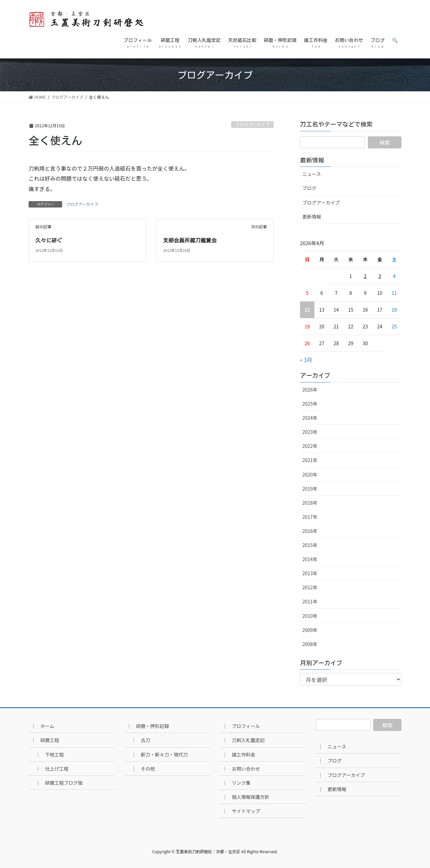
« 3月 (306, 360)
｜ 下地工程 (50, 755)
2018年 (310, 503)
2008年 (310, 644)
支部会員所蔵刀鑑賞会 (190, 240)
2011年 (310, 601)
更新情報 (312, 217)
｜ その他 (143, 769)
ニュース (312, 174)
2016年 (310, 531)
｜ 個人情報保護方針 (246, 797)
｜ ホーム (43, 726)
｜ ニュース (332, 746)
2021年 (310, 460)
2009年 (310, 630)
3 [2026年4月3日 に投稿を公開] (380, 276)
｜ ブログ (330, 761)
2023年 (310, 432)
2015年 (310, 545)
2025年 (310, 404)
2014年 (310, 559)
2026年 (310, 390)
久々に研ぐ (49, 240)
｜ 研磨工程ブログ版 (59, 783)
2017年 (310, 517)
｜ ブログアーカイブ (341, 775)
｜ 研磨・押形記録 (148, 726)
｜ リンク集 (236, 783)
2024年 (310, 418)
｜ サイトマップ (241, 811)
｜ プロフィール (241, 726)
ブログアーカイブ (253, 124)
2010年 (310, 616)
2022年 (310, 446)
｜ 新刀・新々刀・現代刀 (160, 755)
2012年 (310, 587)
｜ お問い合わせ (241, 769)
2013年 (310, 573)
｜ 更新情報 (332, 789)
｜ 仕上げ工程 (52, 769)
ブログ (309, 188)
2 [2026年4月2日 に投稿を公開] (365, 276)
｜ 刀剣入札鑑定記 (244, 740)
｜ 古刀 (141, 740)
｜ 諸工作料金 (239, 755)
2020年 (310, 474)
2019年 (310, 489)
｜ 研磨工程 (45, 740)
